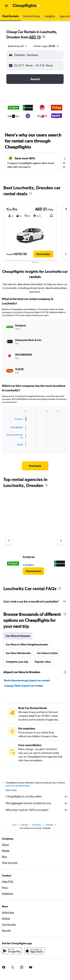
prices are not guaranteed (18, 786)
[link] (35, 466)
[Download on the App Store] (34, 951)
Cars (14, 825)
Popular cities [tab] (43, 662)
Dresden (49, 825)
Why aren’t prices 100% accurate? (37, 810)
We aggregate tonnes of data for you (37, 803)
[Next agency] (61, 541)
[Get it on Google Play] (12, 951)
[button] (6, 6)
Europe (24, 825)
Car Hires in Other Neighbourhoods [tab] (27, 644)
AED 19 (35, 37)
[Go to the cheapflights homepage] (27, 6)
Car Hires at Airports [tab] (18, 636)
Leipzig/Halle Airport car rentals (24, 686)
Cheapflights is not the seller (37, 797)
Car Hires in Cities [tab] (47, 653)
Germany (37, 825)
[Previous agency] (9, 541)
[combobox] (18, 46)
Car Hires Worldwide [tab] (18, 653)
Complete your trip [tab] (17, 662)
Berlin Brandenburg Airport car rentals (27, 680)
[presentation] (44, 37)
